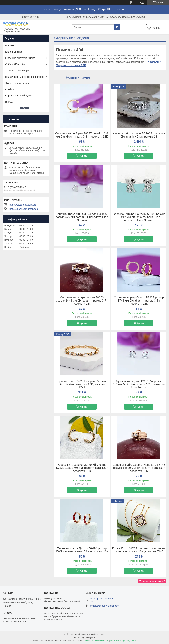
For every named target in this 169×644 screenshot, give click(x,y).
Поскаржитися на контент (96, 641)
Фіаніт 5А (10, 89)
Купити (84, 156)
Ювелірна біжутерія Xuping (20, 58)
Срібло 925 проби (15, 64)
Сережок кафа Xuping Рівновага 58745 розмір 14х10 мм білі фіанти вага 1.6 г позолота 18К (139, 468)
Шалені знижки (14, 52)
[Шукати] (117, 27)
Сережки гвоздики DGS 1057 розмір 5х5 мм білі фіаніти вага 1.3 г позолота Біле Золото (139, 384)
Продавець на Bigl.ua (84, 638)
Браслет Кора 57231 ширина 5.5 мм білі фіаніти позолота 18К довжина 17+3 (82, 384)
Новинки (10, 45)
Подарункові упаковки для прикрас (25, 77)
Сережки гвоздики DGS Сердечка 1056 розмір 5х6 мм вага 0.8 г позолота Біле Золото (82, 217)
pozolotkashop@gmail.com (24, 209)
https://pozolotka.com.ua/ (23, 205)
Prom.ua (101, 635)
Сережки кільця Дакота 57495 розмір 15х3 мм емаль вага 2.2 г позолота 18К (82, 550)
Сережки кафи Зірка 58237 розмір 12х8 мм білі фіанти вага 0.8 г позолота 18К (82, 135)
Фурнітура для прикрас (18, 83)
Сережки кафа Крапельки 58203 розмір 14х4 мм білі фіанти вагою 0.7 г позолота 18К (82, 301)
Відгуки (9, 102)
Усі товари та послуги (151, 581)
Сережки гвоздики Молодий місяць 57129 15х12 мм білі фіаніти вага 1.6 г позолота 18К (82, 468)
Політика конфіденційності (123, 641)
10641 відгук (140, 2)
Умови (120, 9)
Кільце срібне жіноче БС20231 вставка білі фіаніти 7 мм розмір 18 (139, 135)
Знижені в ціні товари (17, 71)
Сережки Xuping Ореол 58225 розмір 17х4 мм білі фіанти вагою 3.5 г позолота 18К (139, 301)
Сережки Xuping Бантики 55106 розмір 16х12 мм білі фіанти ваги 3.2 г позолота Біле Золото (139, 217)
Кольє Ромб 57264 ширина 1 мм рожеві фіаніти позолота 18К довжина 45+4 (139, 550)
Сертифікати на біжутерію (20, 96)
